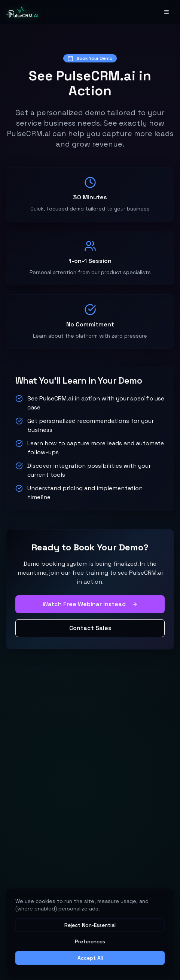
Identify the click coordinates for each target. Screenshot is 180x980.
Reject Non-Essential (90, 925)
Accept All (90, 958)
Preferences (90, 941)
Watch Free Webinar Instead (90, 604)
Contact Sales (90, 628)
